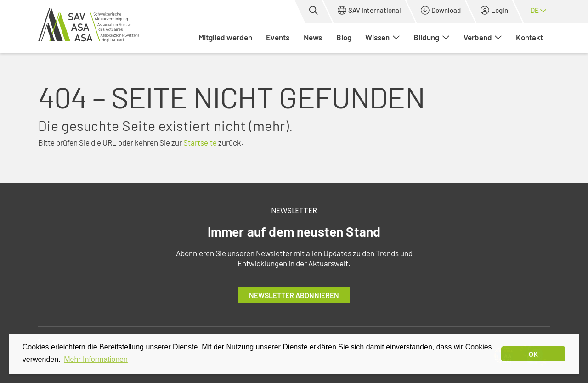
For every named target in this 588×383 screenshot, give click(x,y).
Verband (483, 37)
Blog (344, 37)
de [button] (538, 10)
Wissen (382, 37)
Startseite (200, 142)
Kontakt (529, 37)
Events (278, 37)
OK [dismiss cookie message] (533, 354)
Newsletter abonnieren (294, 295)
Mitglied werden (225, 37)
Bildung (431, 37)
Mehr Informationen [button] (96, 359)
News (313, 37)
